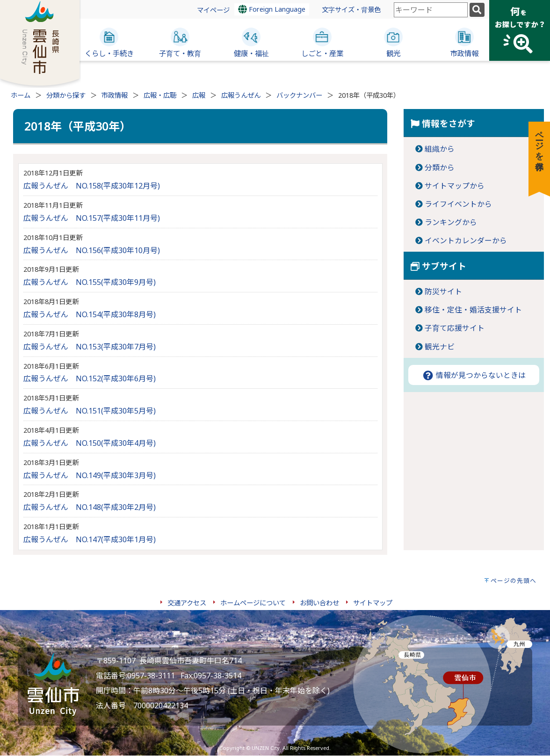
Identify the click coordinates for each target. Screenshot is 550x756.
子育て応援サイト (455, 328)
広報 (199, 95)
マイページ (213, 10)
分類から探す (66, 95)
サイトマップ (373, 603)
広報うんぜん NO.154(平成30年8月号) (90, 314)
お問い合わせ (319, 603)
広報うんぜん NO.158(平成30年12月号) (92, 186)
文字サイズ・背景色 (351, 10)
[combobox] (431, 10)
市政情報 (115, 95)
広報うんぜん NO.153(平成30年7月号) (90, 347)
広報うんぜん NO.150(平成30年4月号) (90, 443)
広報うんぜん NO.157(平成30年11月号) (92, 218)
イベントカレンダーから (466, 240)
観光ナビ (440, 347)
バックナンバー (299, 95)
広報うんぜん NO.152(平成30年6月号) (90, 378)
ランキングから (451, 222)
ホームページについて (253, 603)
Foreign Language (272, 9)
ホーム (21, 95)
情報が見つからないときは (474, 375)
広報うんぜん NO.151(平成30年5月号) (90, 411)
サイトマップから (455, 186)
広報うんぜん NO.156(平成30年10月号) (92, 250)
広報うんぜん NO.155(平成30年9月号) (90, 282)
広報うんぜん (241, 95)
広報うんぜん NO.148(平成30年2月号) (90, 507)
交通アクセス (187, 603)
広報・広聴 (160, 95)
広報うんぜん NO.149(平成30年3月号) (90, 475)
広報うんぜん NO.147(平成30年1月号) (90, 539)
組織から (440, 149)
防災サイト (443, 291)
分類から (440, 167)
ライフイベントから (458, 204)
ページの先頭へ (514, 581)
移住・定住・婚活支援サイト (473, 310)
